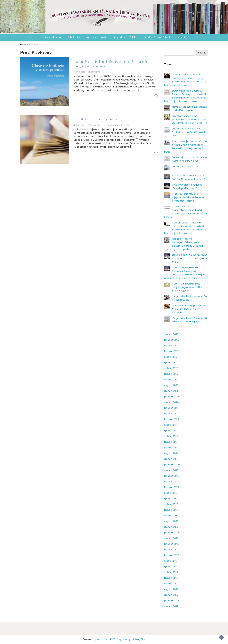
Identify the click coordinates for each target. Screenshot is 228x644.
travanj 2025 (171, 374)
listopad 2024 (172, 408)
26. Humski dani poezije (185, 167)
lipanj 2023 (170, 499)
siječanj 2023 (171, 527)
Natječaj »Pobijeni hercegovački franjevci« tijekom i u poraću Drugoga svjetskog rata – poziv (183, 244)
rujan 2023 (170, 482)
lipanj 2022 (170, 567)
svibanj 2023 (171, 504)
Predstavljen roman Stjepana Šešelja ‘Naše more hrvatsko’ (189, 177)
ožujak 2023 (171, 516)
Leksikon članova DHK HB (157, 37)
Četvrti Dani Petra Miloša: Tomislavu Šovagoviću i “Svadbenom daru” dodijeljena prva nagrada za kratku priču (185, 273)
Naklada (89, 37)
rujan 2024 (170, 414)
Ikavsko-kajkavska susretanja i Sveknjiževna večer (189, 109)
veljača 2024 (171, 453)
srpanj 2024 (171, 425)
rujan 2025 (170, 346)
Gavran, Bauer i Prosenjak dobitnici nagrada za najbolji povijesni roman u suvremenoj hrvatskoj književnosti (185, 228)
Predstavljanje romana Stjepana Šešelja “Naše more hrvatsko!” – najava (188, 197)
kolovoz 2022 (172, 555)
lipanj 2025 (170, 363)
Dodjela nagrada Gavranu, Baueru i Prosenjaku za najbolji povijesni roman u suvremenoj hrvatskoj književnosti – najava (185, 96)
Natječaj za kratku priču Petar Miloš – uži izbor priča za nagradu (189, 309)
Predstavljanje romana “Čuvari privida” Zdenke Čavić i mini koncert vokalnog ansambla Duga (185, 147)
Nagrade (118, 37)
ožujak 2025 (171, 380)
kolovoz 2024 (172, 419)
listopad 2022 (172, 544)
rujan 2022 (170, 550)
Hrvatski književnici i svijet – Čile (96, 119)
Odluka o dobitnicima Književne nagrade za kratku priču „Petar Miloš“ (190, 258)
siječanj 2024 (171, 459)
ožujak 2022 (171, 584)
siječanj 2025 (171, 391)
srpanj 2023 (171, 493)
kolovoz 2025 (172, 351)
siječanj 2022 (171, 595)
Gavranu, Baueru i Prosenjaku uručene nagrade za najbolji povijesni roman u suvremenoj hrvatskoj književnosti (185, 80)
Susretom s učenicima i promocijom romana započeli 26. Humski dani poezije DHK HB (189, 120)
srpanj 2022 (171, 561)
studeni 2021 (171, 606)
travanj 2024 (171, 442)
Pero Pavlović (94, 72)
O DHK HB (73, 37)
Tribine (134, 37)
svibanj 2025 (171, 368)
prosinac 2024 (172, 397)
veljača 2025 (171, 385)
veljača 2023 (171, 521)
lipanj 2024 (170, 431)
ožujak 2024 (171, 448)
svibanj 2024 (171, 436)
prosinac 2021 (172, 601)
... (74, 96)
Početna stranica (52, 37)
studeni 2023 (171, 470)
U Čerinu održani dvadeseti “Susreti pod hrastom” (187, 187)
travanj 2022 (171, 578)
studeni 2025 (171, 334)
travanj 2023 (171, 510)
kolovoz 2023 (172, 487)
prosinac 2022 (172, 533)
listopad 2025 (172, 340)
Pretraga (202, 53)
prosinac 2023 (172, 465)
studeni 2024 (171, 402)
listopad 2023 (172, 476)
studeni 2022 (171, 538)
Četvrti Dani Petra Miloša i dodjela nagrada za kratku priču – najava (187, 287)
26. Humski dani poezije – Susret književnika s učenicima (190, 159)
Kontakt (182, 37)
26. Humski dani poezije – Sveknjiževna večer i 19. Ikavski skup (189, 132)
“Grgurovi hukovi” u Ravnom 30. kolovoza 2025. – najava (190, 320)
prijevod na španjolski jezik (116, 125)
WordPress (103, 639)
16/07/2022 (81, 125)
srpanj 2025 (171, 357)
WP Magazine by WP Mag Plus (128, 639)
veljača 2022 (171, 589)
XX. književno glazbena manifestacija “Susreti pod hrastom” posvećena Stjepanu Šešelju (185, 212)
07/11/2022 (80, 72)
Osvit (104, 37)
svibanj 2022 (171, 572)
